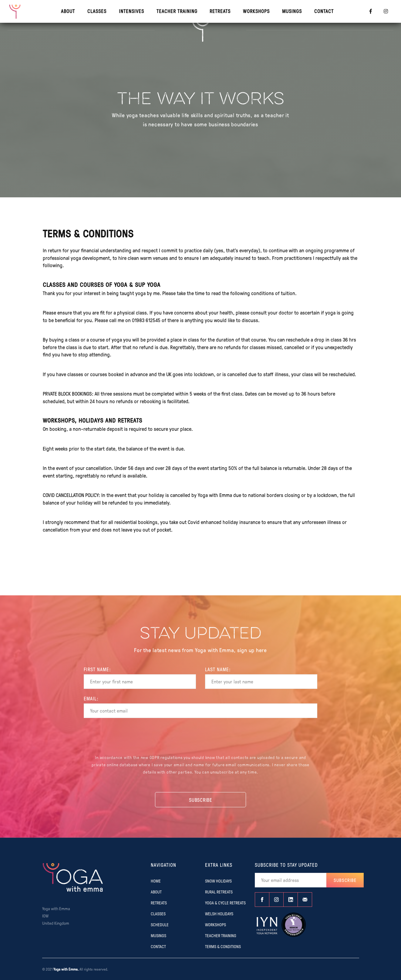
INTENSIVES (131, 11)
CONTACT (158, 946)
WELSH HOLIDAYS (219, 914)
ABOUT (156, 892)
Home (156, 881)
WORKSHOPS (256, 11)
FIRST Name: (97, 669)
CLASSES (97, 11)
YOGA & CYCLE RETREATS (225, 903)
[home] (15, 11)
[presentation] (200, 737)
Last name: (218, 669)
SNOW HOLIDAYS (218, 881)
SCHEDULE (160, 924)
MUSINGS (292, 11)
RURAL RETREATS (219, 892)
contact (324, 11)
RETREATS (220, 11)
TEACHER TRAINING (177, 11)
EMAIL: (91, 699)
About (68, 11)
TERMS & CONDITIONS (223, 946)
